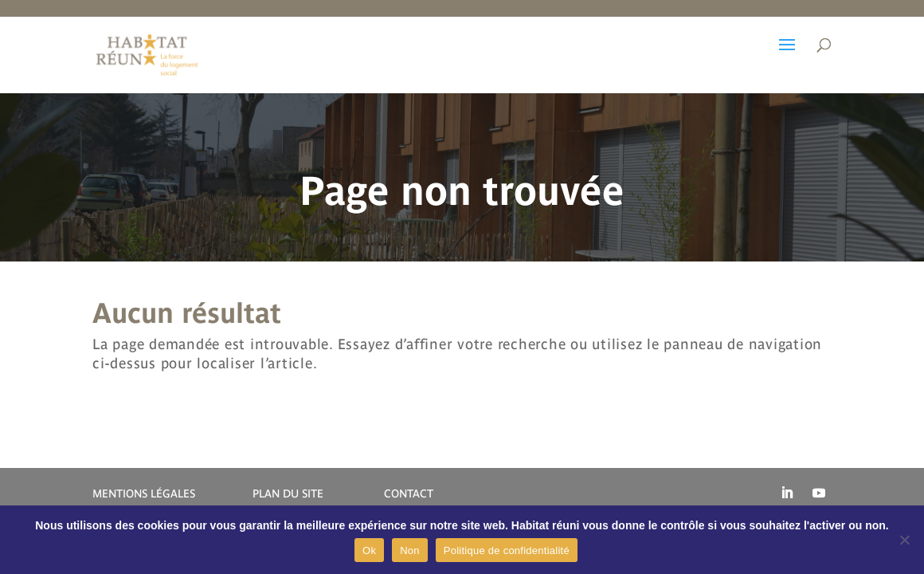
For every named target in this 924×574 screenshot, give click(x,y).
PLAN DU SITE (288, 493)
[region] (462, 175)
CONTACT (409, 493)
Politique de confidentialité (507, 550)
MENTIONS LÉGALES (144, 493)
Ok (369, 550)
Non (410, 550)
